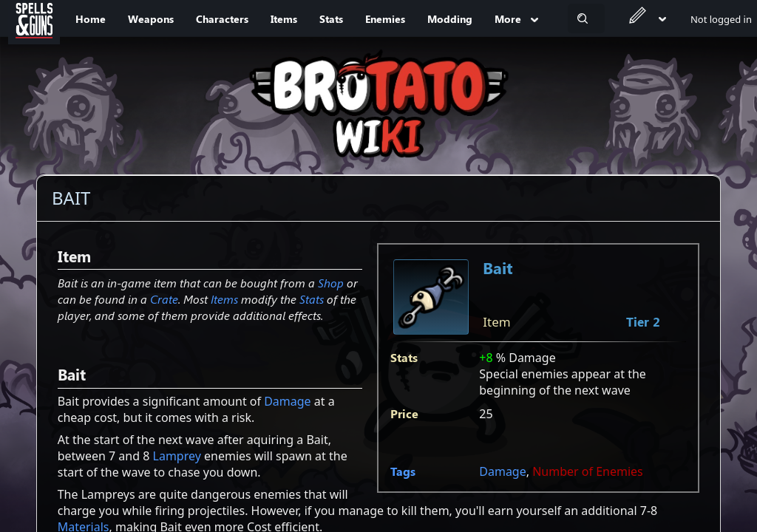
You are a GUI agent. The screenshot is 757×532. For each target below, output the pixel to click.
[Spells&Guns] (34, 18)
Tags (403, 471)
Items (224, 299)
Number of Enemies (588, 471)
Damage (502, 471)
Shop (331, 283)
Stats (312, 299)
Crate (164, 299)
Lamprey (177, 456)
